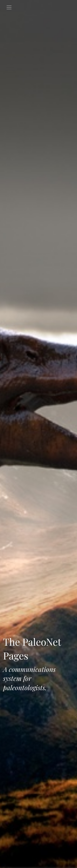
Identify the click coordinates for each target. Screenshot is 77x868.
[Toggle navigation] (9, 7)
